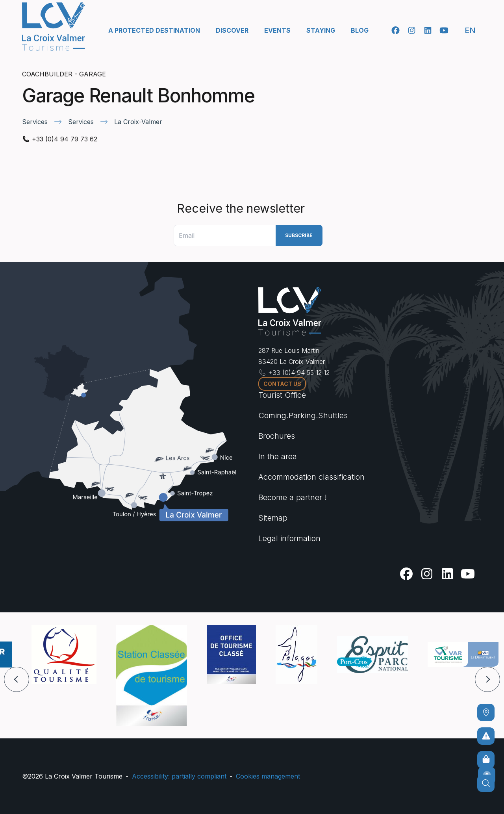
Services (35, 122)
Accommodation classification (311, 477)
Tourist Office (282, 395)
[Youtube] (444, 30)
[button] (17, 679)
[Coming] (486, 712)
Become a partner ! (293, 497)
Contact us (282, 384)
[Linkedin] (428, 30)
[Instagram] (412, 30)
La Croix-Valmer (138, 122)
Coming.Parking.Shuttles (303, 415)
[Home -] (54, 27)
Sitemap (273, 518)
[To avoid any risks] (486, 736)
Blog (360, 30)
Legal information (289, 538)
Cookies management (268, 776)
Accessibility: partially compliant (179, 776)
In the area (278, 456)
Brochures (277, 436)
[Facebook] (396, 30)
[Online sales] (486, 760)
